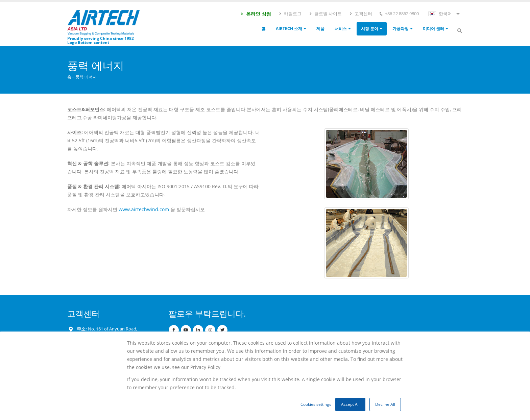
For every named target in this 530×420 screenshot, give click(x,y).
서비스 (341, 29)
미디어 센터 (433, 29)
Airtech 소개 (289, 29)
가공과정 (401, 29)
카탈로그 (290, 14)
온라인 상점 (256, 14)
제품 (320, 29)
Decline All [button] (385, 404)
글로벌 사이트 (325, 14)
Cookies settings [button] (316, 404)
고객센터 (361, 14)
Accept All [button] (350, 404)
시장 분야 (370, 29)
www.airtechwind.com (144, 209)
